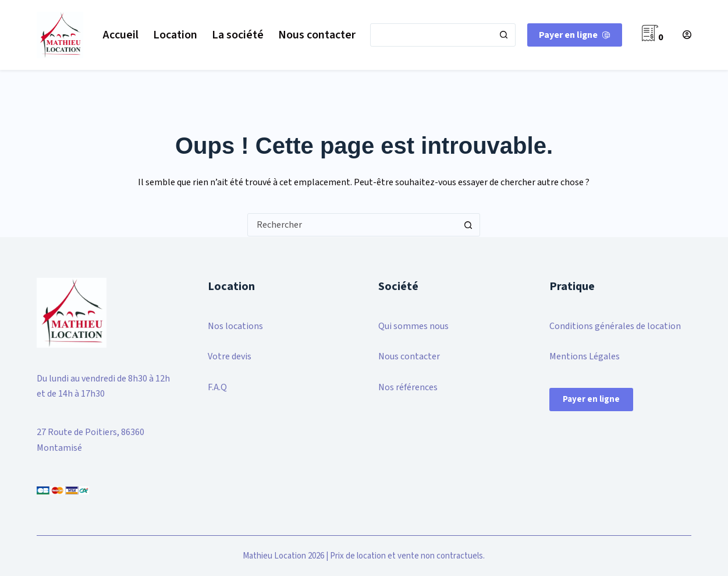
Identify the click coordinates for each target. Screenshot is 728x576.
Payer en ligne (591, 399)
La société (238, 35)
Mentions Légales (585, 356)
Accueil (121, 35)
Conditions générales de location (615, 326)
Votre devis (230, 356)
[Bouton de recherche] (503, 35)
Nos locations (235, 326)
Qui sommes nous (413, 326)
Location (175, 35)
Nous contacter (317, 35)
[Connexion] (687, 35)
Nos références (408, 387)
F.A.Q (217, 387)
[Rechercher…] (431, 35)
